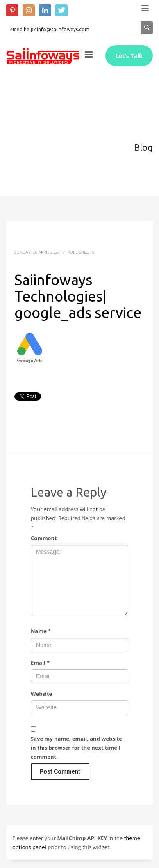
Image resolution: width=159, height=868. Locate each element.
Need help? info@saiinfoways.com (50, 29)
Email (40, 663)
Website (41, 694)
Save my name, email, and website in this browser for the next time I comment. (76, 748)
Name (41, 631)
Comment (44, 538)
